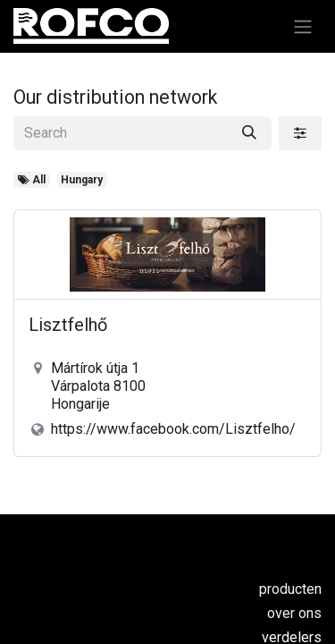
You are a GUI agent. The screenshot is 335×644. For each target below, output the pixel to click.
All (32, 180)
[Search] (249, 133)
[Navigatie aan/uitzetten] (303, 26)
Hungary (82, 180)
